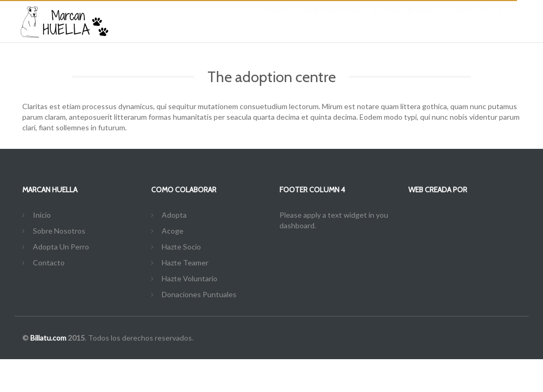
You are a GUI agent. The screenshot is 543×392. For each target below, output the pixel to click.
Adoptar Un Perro (404, 21)
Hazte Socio (181, 247)
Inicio (276, 21)
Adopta (174, 215)
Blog (506, 21)
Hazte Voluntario (190, 278)
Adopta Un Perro (61, 247)
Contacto (468, 21)
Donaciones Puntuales (199, 294)
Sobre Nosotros (328, 21)
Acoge (173, 231)
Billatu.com (48, 338)
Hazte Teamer (185, 262)
